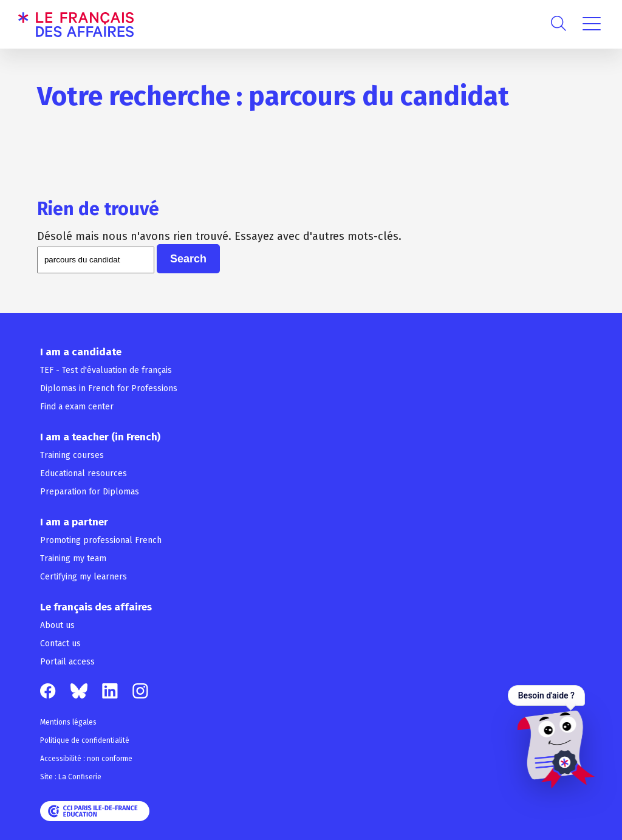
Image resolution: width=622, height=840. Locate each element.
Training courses (72, 455)
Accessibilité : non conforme (86, 759)
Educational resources (84, 473)
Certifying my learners (84, 577)
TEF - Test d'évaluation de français (106, 370)
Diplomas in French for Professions (109, 388)
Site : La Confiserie (71, 777)
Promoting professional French (101, 540)
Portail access (67, 662)
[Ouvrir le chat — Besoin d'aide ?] (551, 737)
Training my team (73, 558)
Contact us (60, 644)
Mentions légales (68, 722)
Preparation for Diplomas (90, 492)
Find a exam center (77, 407)
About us (57, 625)
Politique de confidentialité (85, 740)
